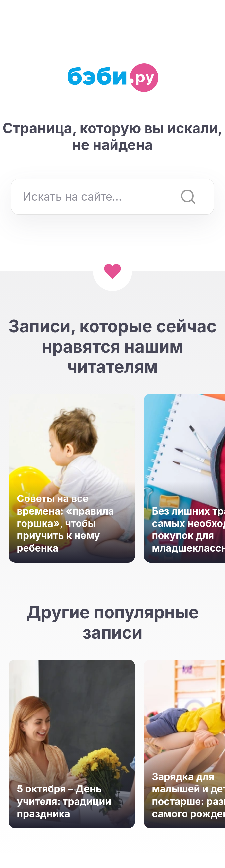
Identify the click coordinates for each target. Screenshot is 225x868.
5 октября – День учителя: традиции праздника (64, 801)
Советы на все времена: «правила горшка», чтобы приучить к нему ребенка (66, 523)
